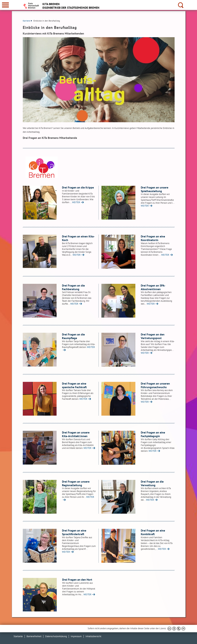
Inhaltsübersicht (93, 636)
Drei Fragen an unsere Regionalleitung (76, 483)
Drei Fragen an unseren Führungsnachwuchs (155, 385)
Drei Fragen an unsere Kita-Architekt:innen (76, 434)
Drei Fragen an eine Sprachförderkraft (74, 532)
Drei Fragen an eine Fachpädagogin (153, 434)
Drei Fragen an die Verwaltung (152, 483)
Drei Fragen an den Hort (77, 580)
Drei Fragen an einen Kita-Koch (78, 238)
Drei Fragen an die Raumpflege (73, 336)
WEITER (76, 202)
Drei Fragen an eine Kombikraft (153, 532)
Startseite (18, 636)
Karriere (27, 21)
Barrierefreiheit (34, 636)
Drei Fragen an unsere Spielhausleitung (155, 189)
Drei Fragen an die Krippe (78, 187)
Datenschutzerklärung (56, 636)
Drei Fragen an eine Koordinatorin (153, 238)
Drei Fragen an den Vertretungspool (153, 336)
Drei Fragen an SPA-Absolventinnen (153, 287)
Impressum (76, 636)
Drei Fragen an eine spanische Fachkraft (74, 385)
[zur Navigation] (5, 5)
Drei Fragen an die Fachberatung (73, 287)
